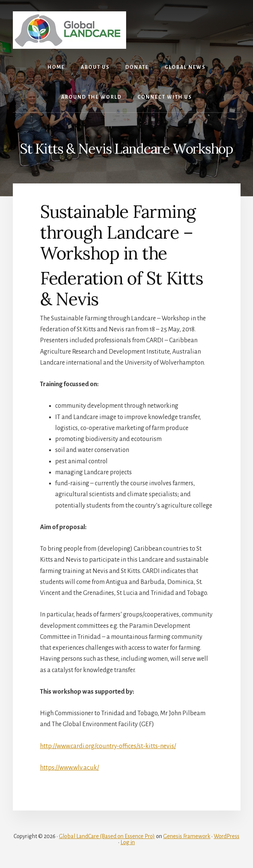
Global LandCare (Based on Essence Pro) (107, 836)
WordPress (227, 836)
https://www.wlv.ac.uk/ (69, 768)
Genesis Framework (187, 836)
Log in (128, 842)
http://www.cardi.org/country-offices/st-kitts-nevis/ (108, 746)
